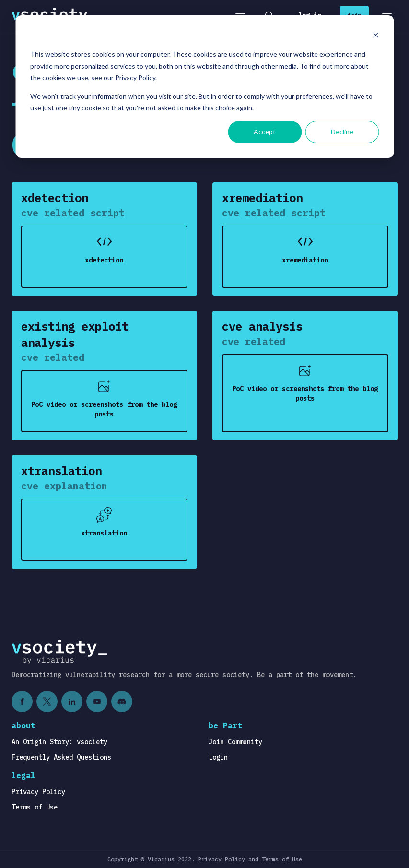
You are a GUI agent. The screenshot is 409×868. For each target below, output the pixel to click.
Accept (265, 132)
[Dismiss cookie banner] (375, 36)
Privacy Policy (38, 792)
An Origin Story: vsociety (59, 742)
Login (218, 757)
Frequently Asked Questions (61, 757)
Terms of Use (35, 807)
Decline (342, 132)
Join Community (235, 742)
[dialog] (204, 87)
